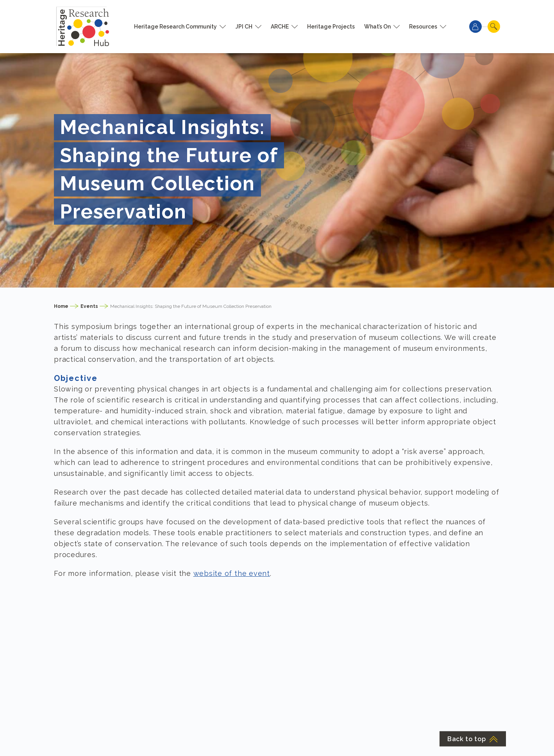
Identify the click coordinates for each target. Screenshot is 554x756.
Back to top (473, 739)
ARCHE (280, 27)
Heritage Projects (331, 27)
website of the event (232, 573)
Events (89, 306)
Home (61, 306)
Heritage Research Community (175, 27)
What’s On (377, 27)
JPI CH (244, 27)
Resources (423, 27)
